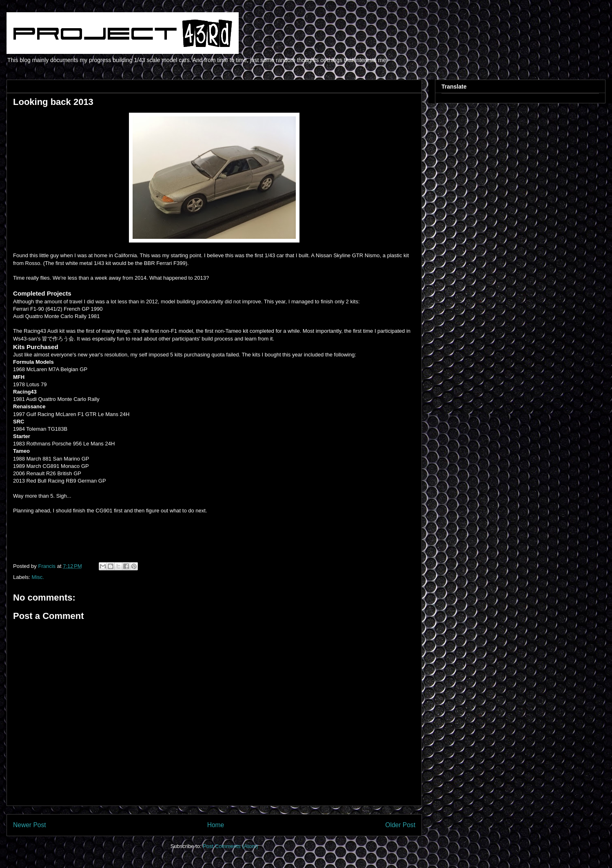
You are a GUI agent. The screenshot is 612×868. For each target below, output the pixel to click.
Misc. (38, 577)
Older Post (400, 825)
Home (216, 825)
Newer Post (30, 825)
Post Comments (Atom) (230, 846)
